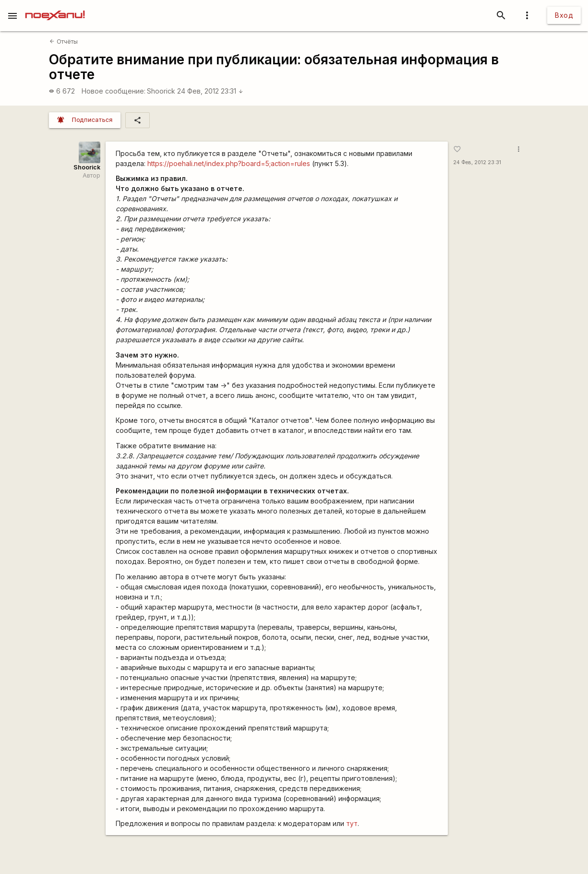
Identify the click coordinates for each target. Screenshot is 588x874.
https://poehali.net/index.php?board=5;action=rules (229, 163)
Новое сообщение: (114, 91)
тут (352, 823)
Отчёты (63, 42)
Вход (564, 15)
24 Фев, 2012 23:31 (210, 91)
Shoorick (161, 91)
